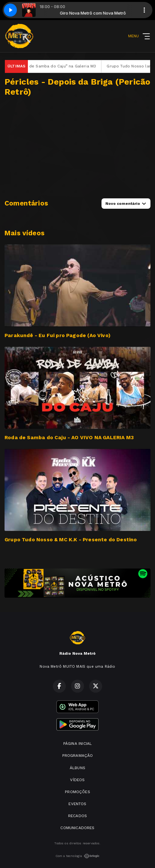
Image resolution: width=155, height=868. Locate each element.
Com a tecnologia (78, 856)
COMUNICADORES (77, 828)
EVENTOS (77, 804)
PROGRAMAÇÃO (78, 756)
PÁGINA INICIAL (78, 744)
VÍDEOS (77, 780)
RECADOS (77, 816)
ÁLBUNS (77, 768)
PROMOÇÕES (77, 792)
